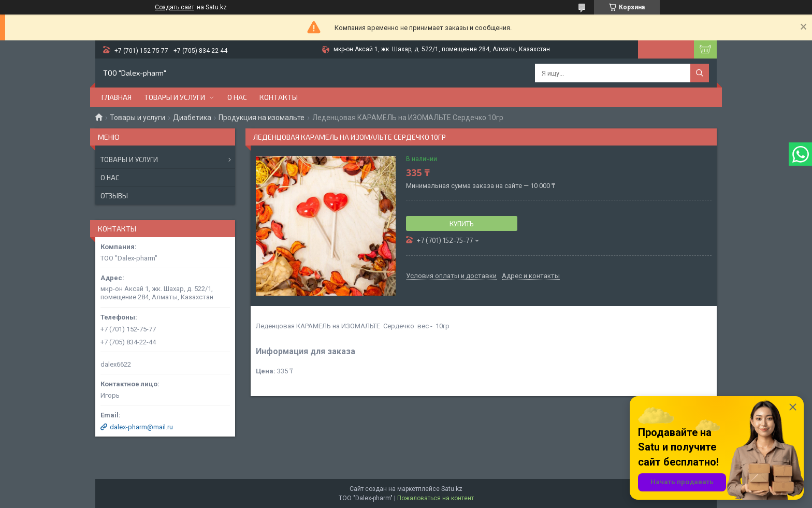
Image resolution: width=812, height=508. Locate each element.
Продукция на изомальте (262, 118)
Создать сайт (175, 7)
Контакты (279, 97)
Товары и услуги (175, 97)
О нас (237, 97)
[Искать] (700, 73)
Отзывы (114, 196)
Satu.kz (452, 489)
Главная (117, 97)
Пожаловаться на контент (436, 498)
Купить (462, 224)
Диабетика (192, 118)
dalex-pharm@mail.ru (141, 427)
